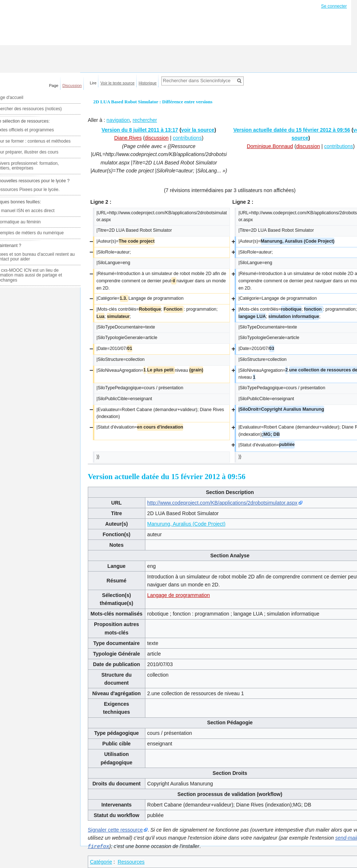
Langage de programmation (178, 595)
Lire (93, 83)
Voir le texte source (118, 83)
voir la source (198, 130)
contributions (187, 138)
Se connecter (334, 6)
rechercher (145, 120)
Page (54, 85)
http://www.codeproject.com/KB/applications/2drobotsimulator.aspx (222, 503)
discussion (156, 138)
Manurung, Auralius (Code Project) (186, 524)
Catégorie (101, 861)
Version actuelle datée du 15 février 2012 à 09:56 (292, 130)
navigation (118, 120)
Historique (148, 83)
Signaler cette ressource (115, 830)
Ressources (131, 861)
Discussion (72, 85)
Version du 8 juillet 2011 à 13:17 (140, 130)
